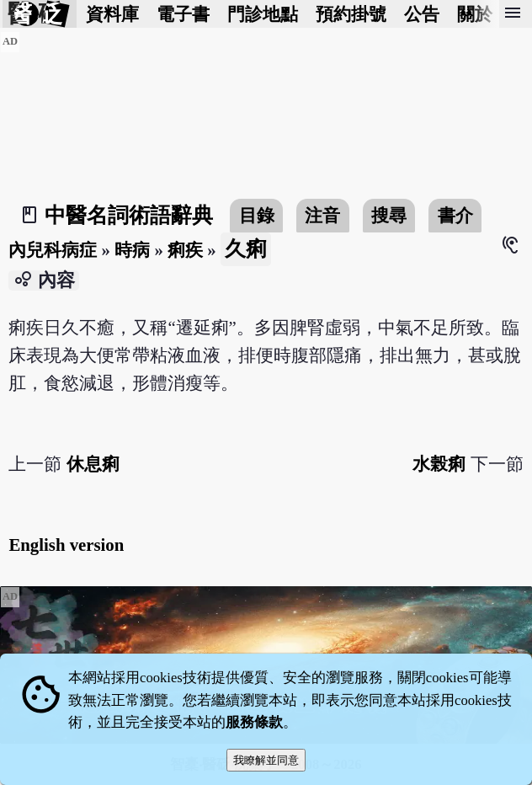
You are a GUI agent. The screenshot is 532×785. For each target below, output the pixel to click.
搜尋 (389, 215)
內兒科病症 (53, 250)
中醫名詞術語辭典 (129, 215)
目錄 (257, 215)
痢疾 (185, 250)
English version (66, 545)
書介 (455, 215)
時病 (132, 250)
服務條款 (254, 722)
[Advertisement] (266, 149)
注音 (322, 215)
